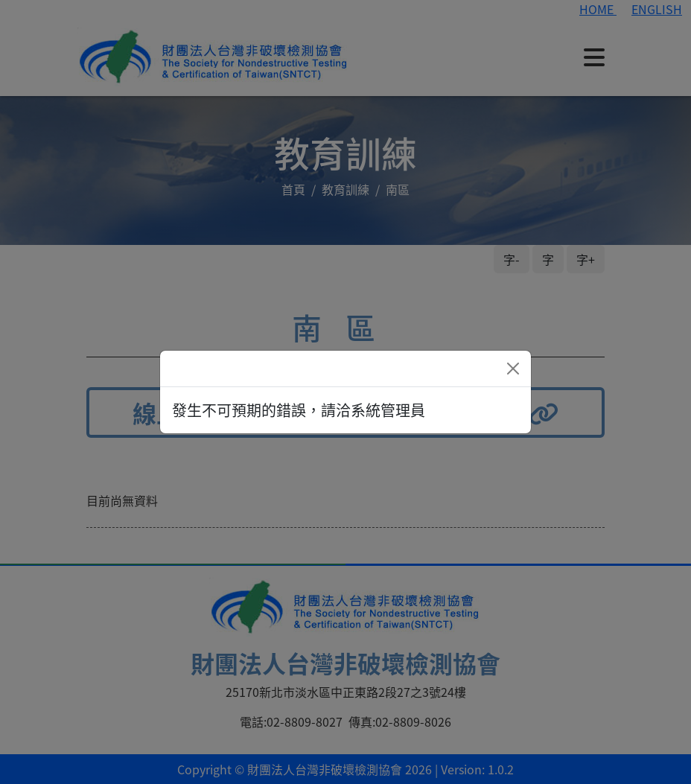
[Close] (513, 369)
